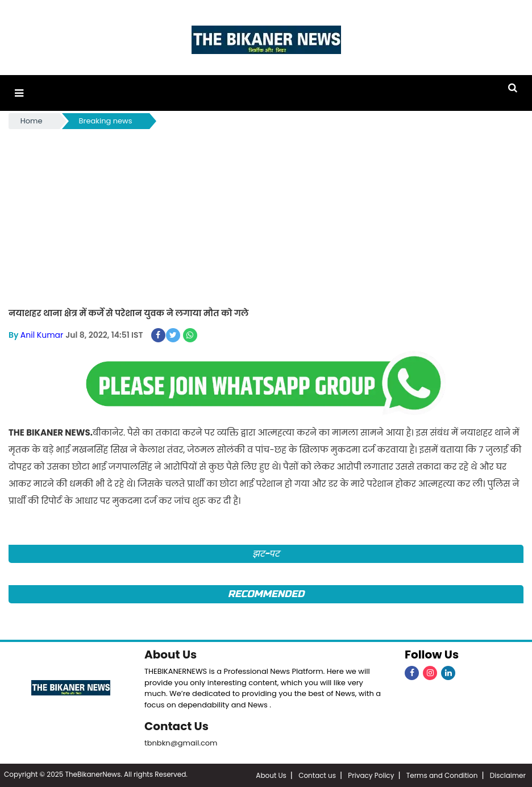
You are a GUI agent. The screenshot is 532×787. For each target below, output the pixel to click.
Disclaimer (508, 775)
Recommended (266, 594)
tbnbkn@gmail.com (181, 743)
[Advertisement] (266, 217)
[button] (19, 93)
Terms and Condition (442, 775)
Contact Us (176, 726)
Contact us (317, 775)
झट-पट (266, 554)
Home (32, 121)
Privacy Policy (371, 775)
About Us (171, 655)
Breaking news (106, 121)
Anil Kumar (42, 335)
